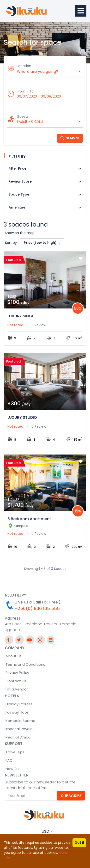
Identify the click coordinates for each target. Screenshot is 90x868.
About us (14, 656)
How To (12, 769)
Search (70, 138)
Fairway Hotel (17, 712)
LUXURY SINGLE (21, 316)
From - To (25, 91)
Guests (23, 117)
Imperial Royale (19, 729)
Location (24, 66)
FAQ (9, 760)
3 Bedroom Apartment (29, 519)
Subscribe (71, 796)
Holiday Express (19, 704)
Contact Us (16, 681)
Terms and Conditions (25, 664)
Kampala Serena (20, 721)
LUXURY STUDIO (22, 417)
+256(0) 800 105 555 (37, 608)
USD (47, 831)
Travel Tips (15, 752)
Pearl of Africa (18, 737)
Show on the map (20, 233)
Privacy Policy (17, 673)
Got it (79, 843)
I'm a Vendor (17, 689)
